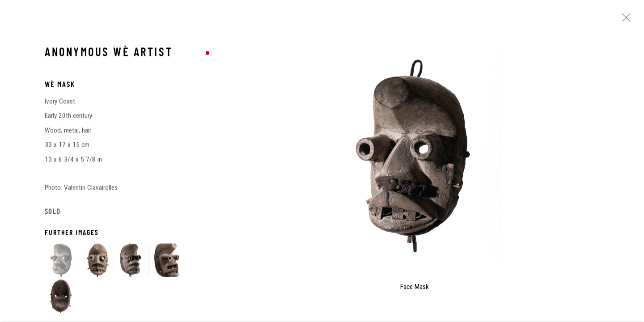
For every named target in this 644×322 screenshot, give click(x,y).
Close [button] (624, 20)
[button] (61, 261)
